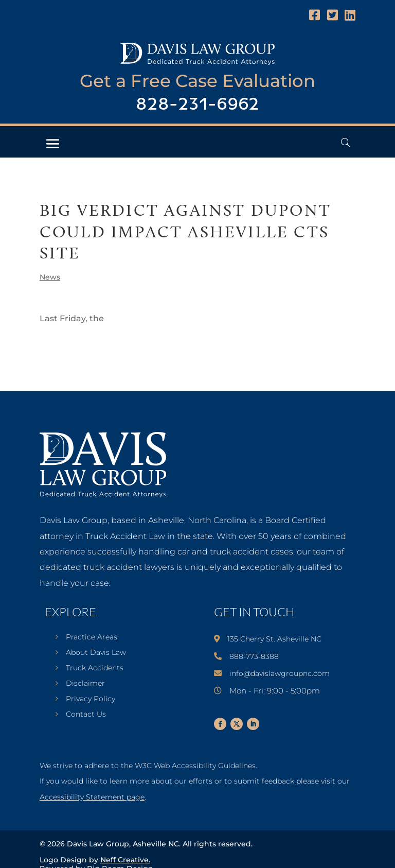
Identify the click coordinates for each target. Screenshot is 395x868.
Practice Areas (92, 637)
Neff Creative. (125, 860)
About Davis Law (96, 653)
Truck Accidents (95, 668)
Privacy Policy (91, 699)
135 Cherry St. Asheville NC (274, 639)
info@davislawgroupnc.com (280, 673)
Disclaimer (85, 684)
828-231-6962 (197, 105)
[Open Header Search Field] (345, 142)
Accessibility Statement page (92, 797)
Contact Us (86, 715)
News (50, 277)
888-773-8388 (254, 656)
